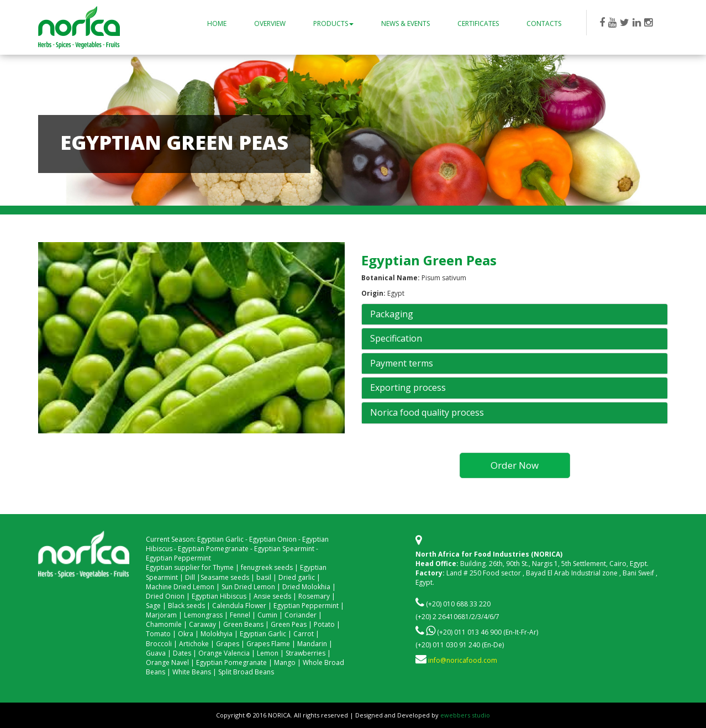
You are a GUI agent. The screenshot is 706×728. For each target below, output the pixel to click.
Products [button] (333, 23)
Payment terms (402, 364)
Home (217, 23)
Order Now (515, 465)
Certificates (478, 23)
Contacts (544, 23)
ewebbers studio (465, 715)
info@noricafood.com (463, 660)
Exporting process (408, 388)
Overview (270, 23)
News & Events (405, 23)
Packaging (392, 315)
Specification (396, 339)
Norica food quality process (427, 413)
